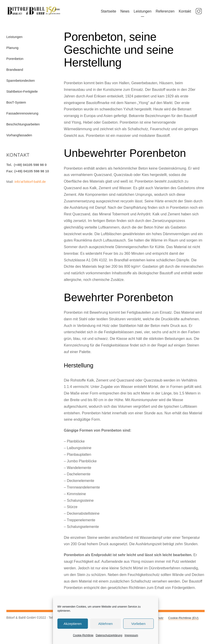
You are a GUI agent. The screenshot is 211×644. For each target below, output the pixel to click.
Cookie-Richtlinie (83, 635)
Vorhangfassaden (19, 138)
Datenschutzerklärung (109, 635)
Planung (12, 51)
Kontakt (186, 13)
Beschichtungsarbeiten (23, 127)
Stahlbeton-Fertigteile (22, 94)
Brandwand (15, 73)
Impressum (131, 635)
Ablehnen (105, 624)
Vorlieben (139, 624)
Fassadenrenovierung (22, 116)
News (126, 13)
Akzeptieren (72, 624)
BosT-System (16, 105)
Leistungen (144, 13)
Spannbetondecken (21, 84)
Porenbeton (15, 62)
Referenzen (166, 13)
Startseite (109, 13)
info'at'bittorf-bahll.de (30, 185)
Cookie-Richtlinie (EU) (183, 621)
